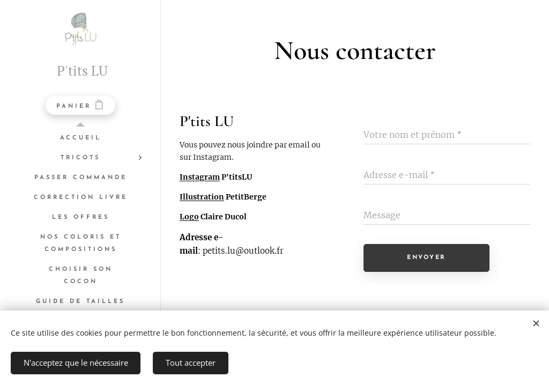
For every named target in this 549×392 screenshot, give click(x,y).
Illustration (202, 197)
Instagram (200, 177)
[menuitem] (80, 138)
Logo (189, 217)
